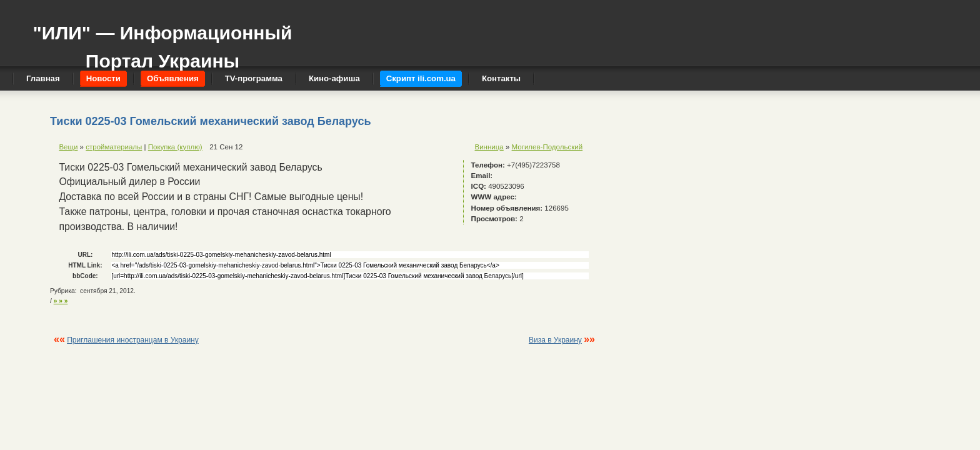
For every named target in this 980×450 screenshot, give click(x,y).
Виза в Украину (555, 340)
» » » (61, 301)
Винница (489, 147)
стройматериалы (114, 147)
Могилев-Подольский (547, 147)
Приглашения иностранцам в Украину (133, 340)
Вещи (68, 147)
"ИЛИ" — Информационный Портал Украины (162, 41)
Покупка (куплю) (175, 147)
